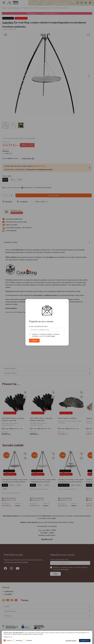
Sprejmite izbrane (71, 641)
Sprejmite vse (85, 641)
